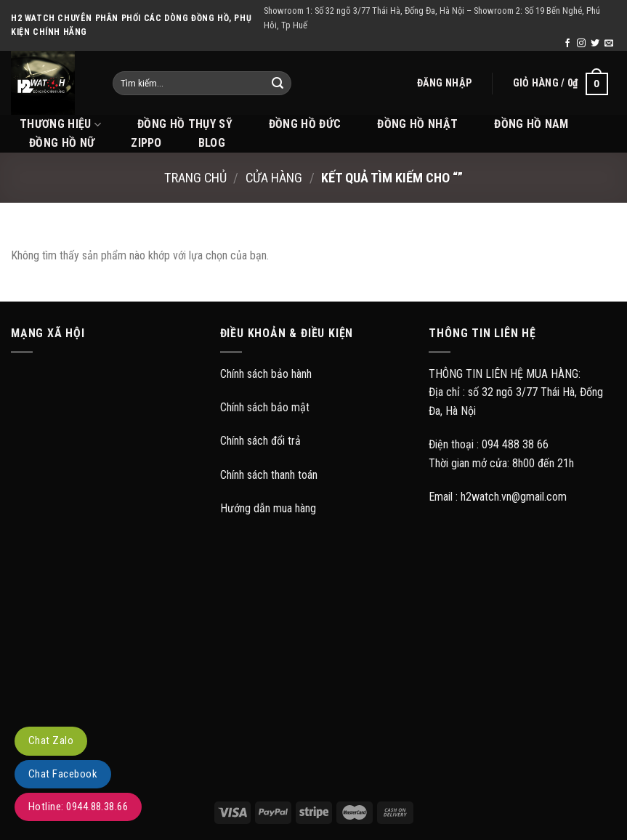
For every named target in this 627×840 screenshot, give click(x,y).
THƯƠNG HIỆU (60, 124)
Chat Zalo (51, 740)
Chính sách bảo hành (266, 374)
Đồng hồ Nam (531, 124)
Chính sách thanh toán (269, 475)
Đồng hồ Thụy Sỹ (185, 124)
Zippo (146, 143)
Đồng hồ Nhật (417, 124)
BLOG (212, 143)
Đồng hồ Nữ (62, 143)
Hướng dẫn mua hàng (268, 508)
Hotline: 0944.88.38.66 (78, 807)
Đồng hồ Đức (305, 124)
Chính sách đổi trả (260, 441)
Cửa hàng (274, 178)
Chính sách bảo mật (265, 407)
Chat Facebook (63, 774)
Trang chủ (195, 178)
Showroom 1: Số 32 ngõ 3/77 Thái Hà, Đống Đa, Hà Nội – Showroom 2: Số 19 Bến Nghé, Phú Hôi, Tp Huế (432, 18)
